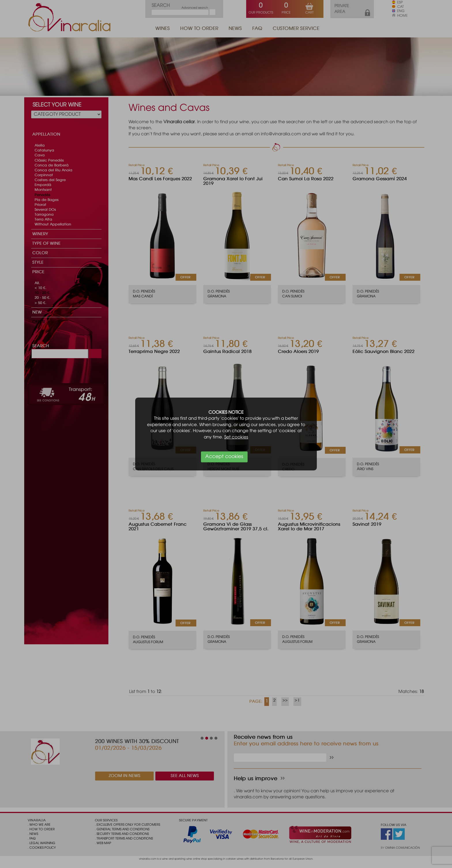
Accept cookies (224, 457)
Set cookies (236, 437)
